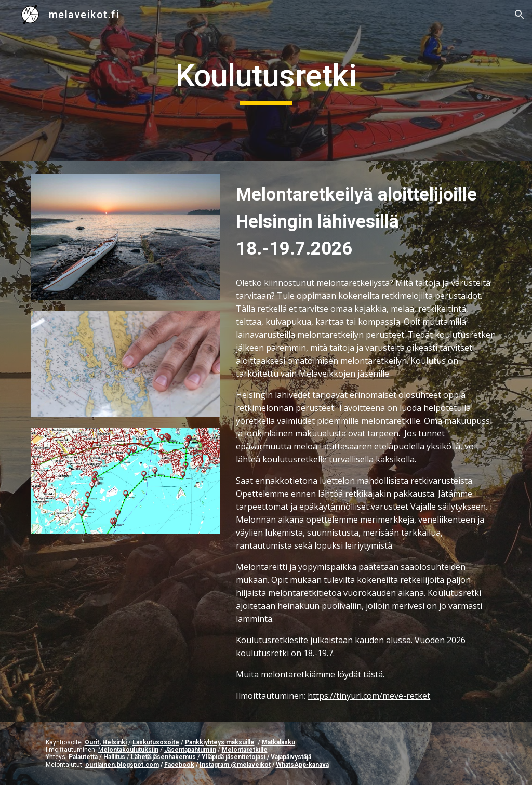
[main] (266, 81)
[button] (520, 15)
